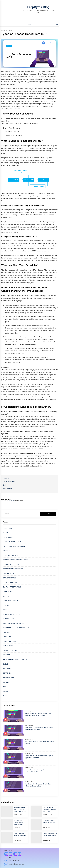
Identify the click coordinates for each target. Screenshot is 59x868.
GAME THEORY (8, 592)
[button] (57, 24)
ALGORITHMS (8, 528)
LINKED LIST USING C (10, 641)
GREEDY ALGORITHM (10, 601)
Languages (7, 632)
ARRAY (5, 533)
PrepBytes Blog (38, 7)
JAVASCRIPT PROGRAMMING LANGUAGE (17, 628)
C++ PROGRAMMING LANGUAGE (14, 546)
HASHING (6, 605)
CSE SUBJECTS (8, 574)
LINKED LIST (7, 637)
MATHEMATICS (8, 646)
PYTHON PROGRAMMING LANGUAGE (16, 659)
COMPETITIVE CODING (11, 564)
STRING (6, 691)
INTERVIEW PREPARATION (12, 614)
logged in (11, 501)
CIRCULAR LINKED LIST (11, 555)
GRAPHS (6, 596)
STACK (5, 687)
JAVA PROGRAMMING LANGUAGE (14, 623)
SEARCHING (7, 673)
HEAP (5, 610)
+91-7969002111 (14, 861)
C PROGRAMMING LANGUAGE (13, 542)
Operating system (7, 31)
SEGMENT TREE (9, 678)
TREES (5, 696)
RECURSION (7, 669)
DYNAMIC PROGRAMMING (12, 587)
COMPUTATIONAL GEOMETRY (13, 569)
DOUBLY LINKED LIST (10, 583)
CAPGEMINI (7, 551)
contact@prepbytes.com (17, 864)
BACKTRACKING (9, 537)
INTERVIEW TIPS (9, 619)
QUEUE (6, 664)
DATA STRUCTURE (9, 578)
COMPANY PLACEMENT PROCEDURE (16, 560)
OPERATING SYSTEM (10, 650)
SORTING (6, 682)
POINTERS (7, 655)
